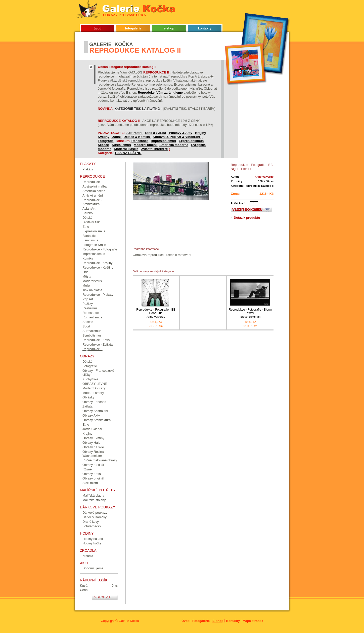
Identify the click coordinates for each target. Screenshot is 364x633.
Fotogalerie (201, 621)
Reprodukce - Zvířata (98, 344)
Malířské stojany (94, 500)
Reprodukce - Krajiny (98, 263)
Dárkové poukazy (95, 513)
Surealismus (121, 145)
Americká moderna (174, 145)
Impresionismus (164, 141)
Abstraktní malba (95, 186)
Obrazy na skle (93, 447)
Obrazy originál (93, 478)
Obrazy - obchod (94, 402)
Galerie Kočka (129, 621)
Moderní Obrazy (94, 388)
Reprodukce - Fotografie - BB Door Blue (156, 313)
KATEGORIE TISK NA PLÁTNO (137, 109)
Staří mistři (90, 483)
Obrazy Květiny (93, 438)
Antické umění (93, 195)
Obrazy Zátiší (92, 474)
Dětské (87, 218)
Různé (87, 469)
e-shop (169, 28)
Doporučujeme (93, 568)
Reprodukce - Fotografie (100, 249)
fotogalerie (133, 28)
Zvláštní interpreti (155, 149)
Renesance (140, 141)
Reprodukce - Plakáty (98, 295)
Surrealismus (92, 331)
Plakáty (88, 169)
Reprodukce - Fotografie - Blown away (250, 313)
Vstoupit (102, 597)
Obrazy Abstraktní (95, 411)
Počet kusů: (239, 203)
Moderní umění (146, 145)
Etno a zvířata (155, 133)
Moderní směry (93, 393)
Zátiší (117, 137)
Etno (86, 227)
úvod (98, 28)
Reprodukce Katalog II (259, 186)
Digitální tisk (91, 222)
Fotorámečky (92, 526)
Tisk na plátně (92, 290)
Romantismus (92, 317)
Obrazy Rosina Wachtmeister (93, 454)
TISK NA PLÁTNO (128, 153)
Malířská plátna (93, 495)
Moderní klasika (126, 149)
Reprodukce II (93, 349)
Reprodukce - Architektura (92, 202)
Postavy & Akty (181, 133)
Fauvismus (90, 240)
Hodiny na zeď (93, 539)
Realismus (90, 308)
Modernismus (92, 281)
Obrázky (88, 397)
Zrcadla (88, 556)
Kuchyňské (90, 379)
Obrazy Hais (91, 443)
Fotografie (106, 141)
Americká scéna (94, 191)
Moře (86, 286)
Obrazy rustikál (93, 465)
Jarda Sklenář (92, 429)
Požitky (88, 304)
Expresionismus (191, 141)
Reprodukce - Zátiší (97, 340)
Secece (103, 145)
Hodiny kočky (92, 543)
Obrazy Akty (91, 415)
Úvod (186, 621)
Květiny (104, 137)
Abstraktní (135, 133)
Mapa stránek (253, 621)
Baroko (88, 213)
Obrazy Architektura (97, 420)
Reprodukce (91, 182)
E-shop (218, 621)
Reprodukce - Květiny (98, 267)
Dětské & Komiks (137, 137)
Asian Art (89, 209)
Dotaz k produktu (247, 218)
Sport (86, 326)
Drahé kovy (91, 522)
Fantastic (89, 236)
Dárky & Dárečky (95, 517)
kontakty (205, 28)
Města (87, 276)
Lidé (85, 272)
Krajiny (200, 133)
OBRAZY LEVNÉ (95, 384)
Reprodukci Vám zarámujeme (160, 92)
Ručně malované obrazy (100, 460)
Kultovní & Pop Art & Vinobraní (177, 137)
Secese (88, 322)
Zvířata (87, 406)
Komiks (88, 258)
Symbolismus (92, 335)
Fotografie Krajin (94, 245)
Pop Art (88, 299)
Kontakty (233, 621)
